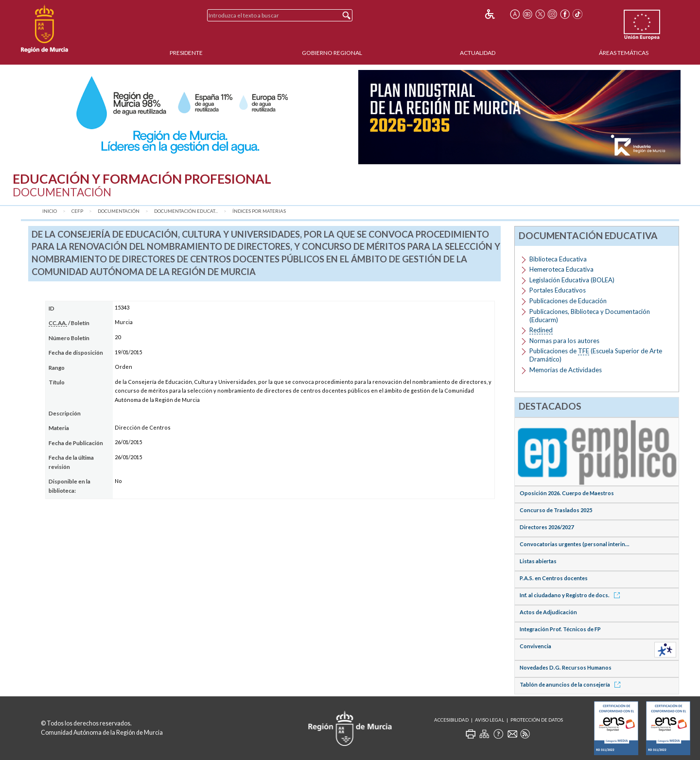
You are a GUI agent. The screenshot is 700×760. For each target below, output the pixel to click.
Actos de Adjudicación (548, 612)
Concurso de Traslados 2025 (556, 510)
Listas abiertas (538, 561)
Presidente (186, 53)
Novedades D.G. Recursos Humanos (566, 667)
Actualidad (478, 53)
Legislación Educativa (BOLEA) (572, 280)
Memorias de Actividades (566, 370)
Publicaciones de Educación (568, 301)
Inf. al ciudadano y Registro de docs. (571, 595)
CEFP (77, 211)
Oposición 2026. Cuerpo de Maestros (567, 493)
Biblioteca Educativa (558, 259)
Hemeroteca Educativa (561, 269)
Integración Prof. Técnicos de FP (560, 629)
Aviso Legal (490, 720)
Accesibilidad (451, 720)
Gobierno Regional (332, 53)
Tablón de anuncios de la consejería (572, 684)
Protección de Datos (537, 720)
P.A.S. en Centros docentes (554, 578)
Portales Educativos (558, 290)
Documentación (119, 211)
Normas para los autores (564, 341)
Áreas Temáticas (624, 53)
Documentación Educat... (186, 211)
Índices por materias (259, 211)
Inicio (50, 211)
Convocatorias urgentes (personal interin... (575, 544)
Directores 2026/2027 (547, 527)
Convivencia (535, 646)
